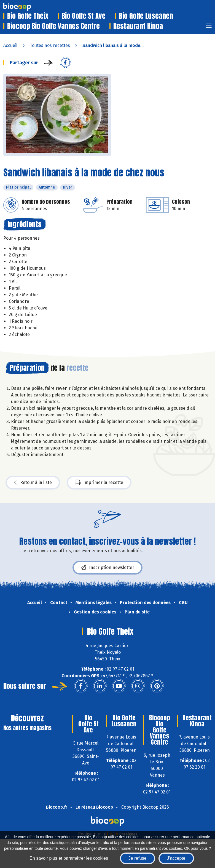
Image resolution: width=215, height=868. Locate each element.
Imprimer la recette (99, 483)
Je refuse (138, 858)
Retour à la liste (33, 483)
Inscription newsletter (108, 568)
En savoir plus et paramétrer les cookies (69, 858)
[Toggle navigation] (209, 27)
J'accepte (176, 858)
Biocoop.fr (57, 807)
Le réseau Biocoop (94, 807)
